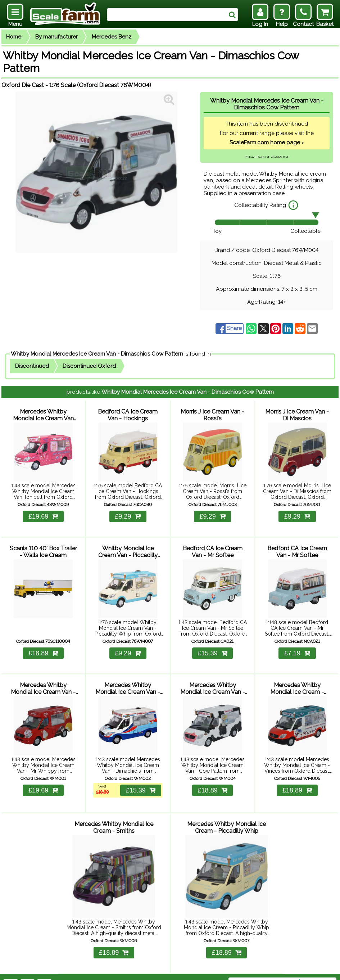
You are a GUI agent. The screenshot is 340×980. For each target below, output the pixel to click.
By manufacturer (56, 37)
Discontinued (32, 366)
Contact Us (133, 970)
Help (61, 970)
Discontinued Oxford (89, 366)
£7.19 (297, 647)
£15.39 (213, 647)
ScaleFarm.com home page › (267, 143)
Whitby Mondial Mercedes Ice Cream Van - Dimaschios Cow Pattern (97, 354)
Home (14, 37)
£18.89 (43, 647)
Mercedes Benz (112, 37)
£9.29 (128, 513)
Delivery (81, 970)
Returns (105, 970)
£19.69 (43, 513)
